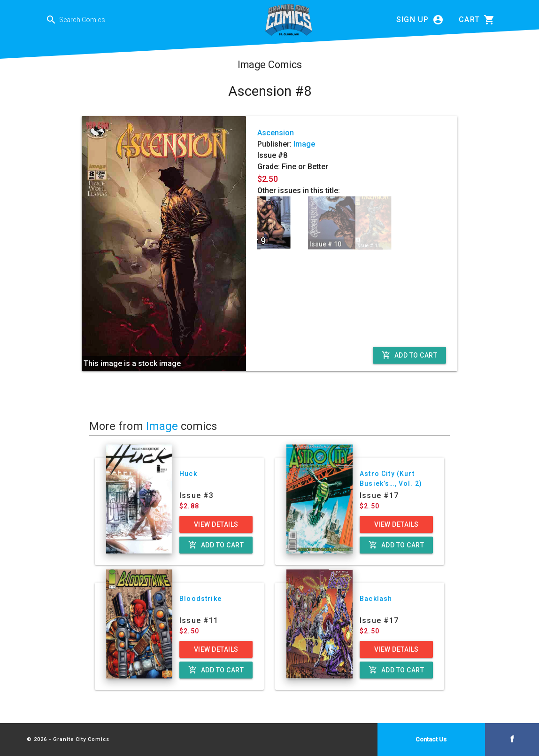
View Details (216, 524)
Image (304, 144)
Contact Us (431, 739)
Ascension (276, 133)
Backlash (376, 599)
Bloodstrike (200, 599)
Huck (188, 474)
